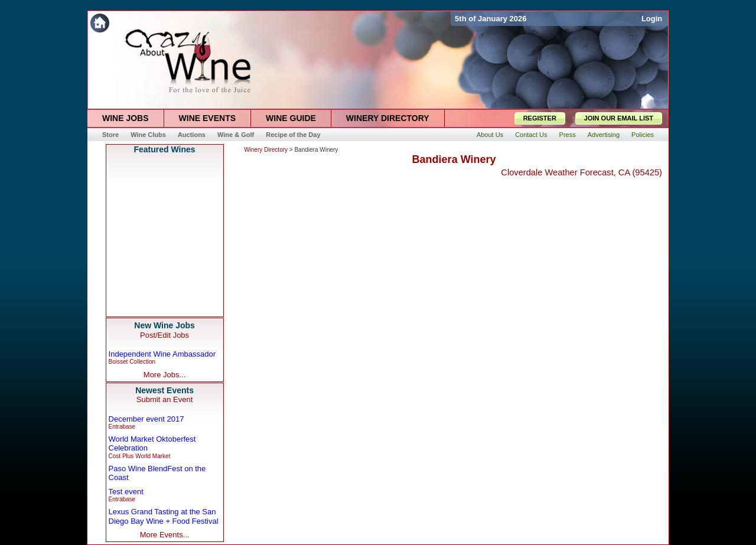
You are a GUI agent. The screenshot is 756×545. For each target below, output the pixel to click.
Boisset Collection (132, 362)
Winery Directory (266, 150)
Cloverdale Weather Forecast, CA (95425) (581, 172)
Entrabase (122, 427)
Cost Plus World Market (140, 456)
